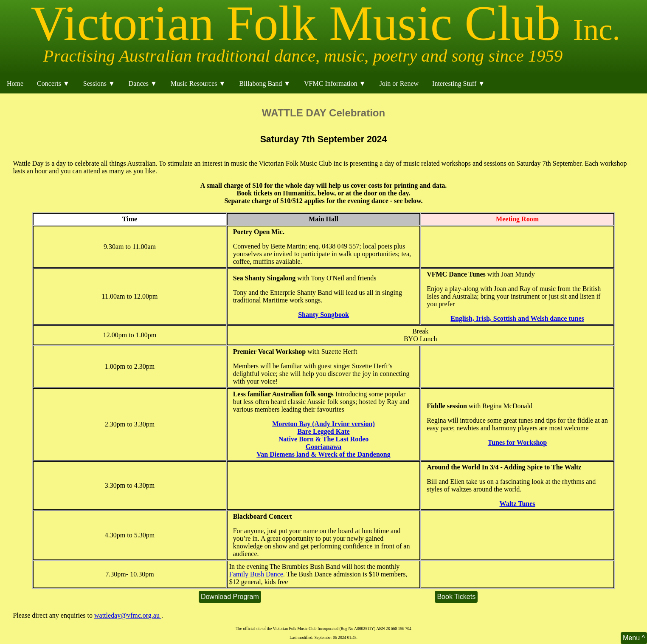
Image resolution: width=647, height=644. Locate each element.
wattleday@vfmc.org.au (128, 615)
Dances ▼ (143, 83)
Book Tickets (456, 597)
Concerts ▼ (53, 83)
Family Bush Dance (256, 574)
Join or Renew (399, 83)
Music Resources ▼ (198, 83)
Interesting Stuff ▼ (459, 83)
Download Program (230, 597)
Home (15, 83)
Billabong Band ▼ (265, 83)
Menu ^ (634, 638)
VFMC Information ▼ (335, 83)
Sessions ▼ (99, 83)
